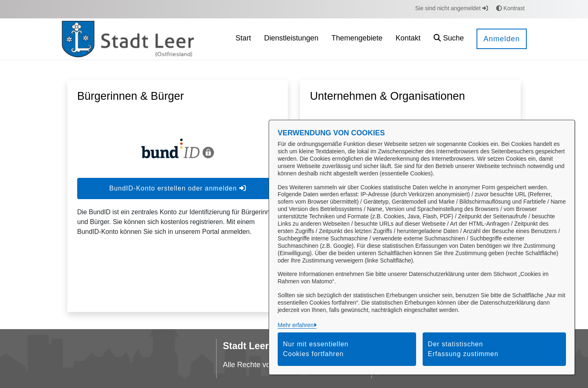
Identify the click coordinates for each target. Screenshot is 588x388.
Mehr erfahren (296, 325)
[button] (449, 39)
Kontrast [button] (510, 8)
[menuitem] (243, 39)
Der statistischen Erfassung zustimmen (463, 349)
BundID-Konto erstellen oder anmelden (177, 188)
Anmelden (502, 39)
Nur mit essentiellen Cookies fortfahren (316, 349)
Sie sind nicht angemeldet (452, 8)
